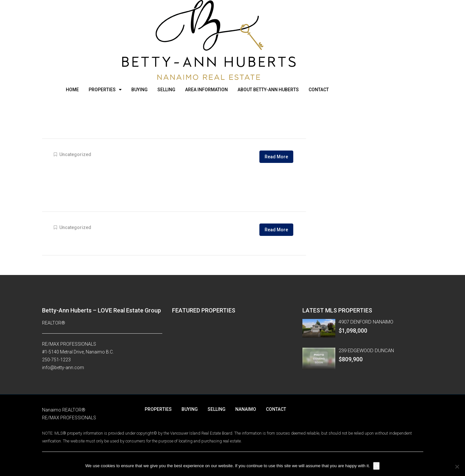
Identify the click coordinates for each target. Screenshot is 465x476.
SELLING (166, 90)
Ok (376, 466)
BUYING (139, 90)
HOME (72, 90)
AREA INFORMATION (206, 90)
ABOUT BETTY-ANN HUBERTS (268, 90)
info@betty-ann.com (63, 368)
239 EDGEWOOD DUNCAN (366, 351)
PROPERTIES (102, 90)
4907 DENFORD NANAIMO (366, 322)
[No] (457, 467)
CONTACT (319, 90)
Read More (276, 157)
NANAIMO (246, 409)
